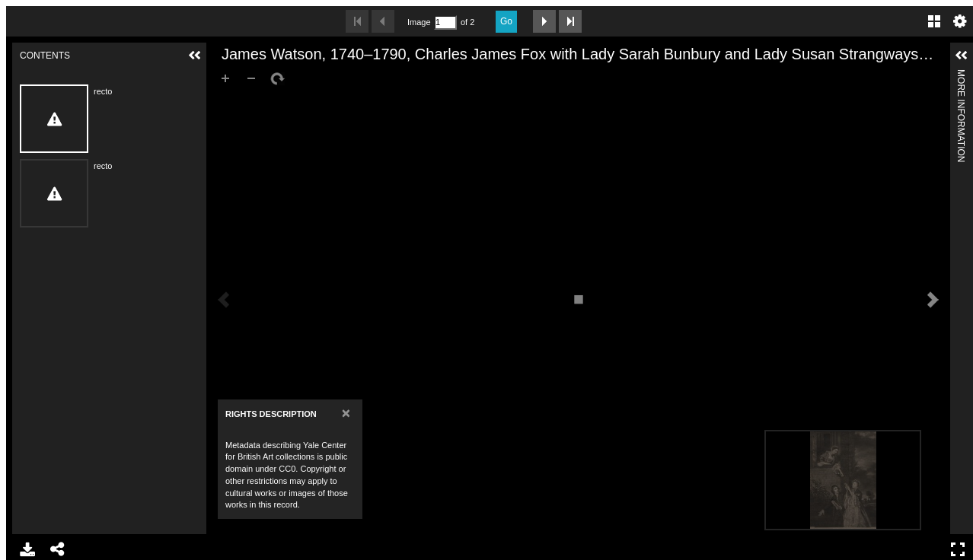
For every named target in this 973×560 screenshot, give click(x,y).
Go (506, 21)
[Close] (346, 413)
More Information (961, 76)
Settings (960, 21)
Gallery (934, 21)
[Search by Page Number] (445, 22)
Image (419, 22)
